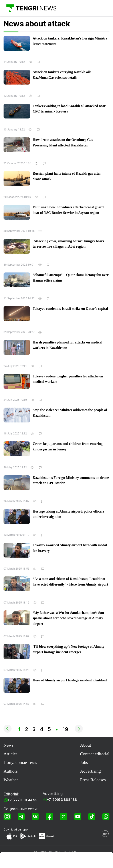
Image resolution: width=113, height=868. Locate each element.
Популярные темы (21, 762)
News (9, 745)
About (86, 745)
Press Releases (93, 780)
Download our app (16, 830)
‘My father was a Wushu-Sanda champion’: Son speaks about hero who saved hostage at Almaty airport (68, 618)
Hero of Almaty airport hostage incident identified (70, 680)
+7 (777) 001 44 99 (23, 800)
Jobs (84, 762)
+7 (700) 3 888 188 (62, 800)
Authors (11, 771)
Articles (11, 754)
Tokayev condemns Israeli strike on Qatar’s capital (70, 309)
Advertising (90, 771)
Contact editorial (95, 754)
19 (65, 729)
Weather (11, 780)
